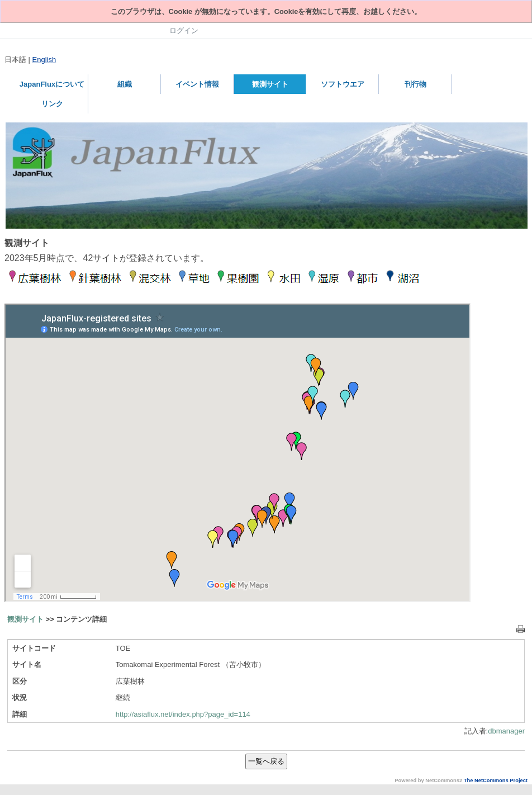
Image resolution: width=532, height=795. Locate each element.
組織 (125, 84)
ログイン (184, 30)
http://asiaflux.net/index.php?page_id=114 (183, 714)
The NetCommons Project (496, 780)
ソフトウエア (343, 84)
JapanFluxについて (52, 84)
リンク (52, 104)
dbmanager (506, 731)
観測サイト (270, 84)
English (44, 60)
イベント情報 (197, 84)
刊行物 (415, 84)
